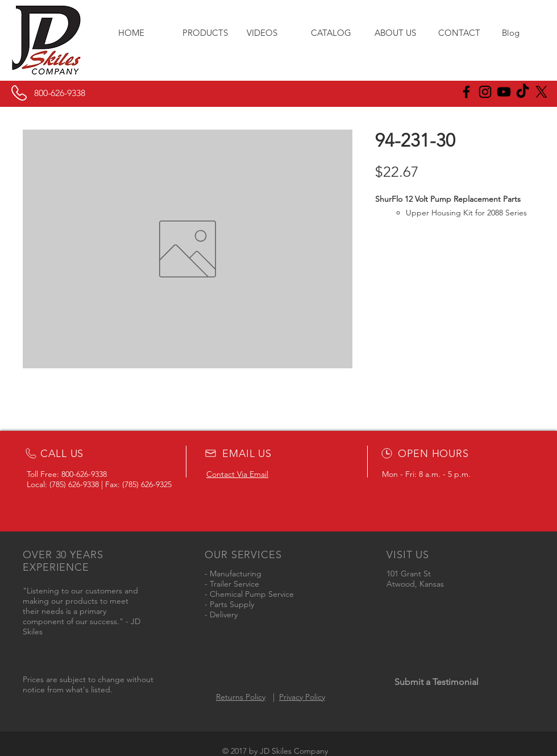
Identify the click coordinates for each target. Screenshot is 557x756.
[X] (541, 92)
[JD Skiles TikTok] (523, 92)
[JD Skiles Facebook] (466, 92)
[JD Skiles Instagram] (485, 92)
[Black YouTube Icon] (504, 92)
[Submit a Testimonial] (436, 682)
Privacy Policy (302, 697)
